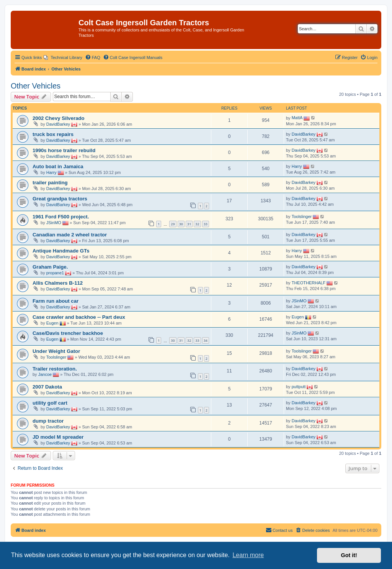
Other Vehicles (36, 86)
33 (206, 224)
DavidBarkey (58, 124)
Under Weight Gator (56, 351)
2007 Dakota (47, 387)
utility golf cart (50, 403)
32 (197, 224)
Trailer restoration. (55, 369)
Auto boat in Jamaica (58, 166)
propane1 (55, 273)
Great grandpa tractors (60, 199)
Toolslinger (302, 216)
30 (181, 224)
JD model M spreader (58, 437)
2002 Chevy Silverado (59, 118)
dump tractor (48, 421)
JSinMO (54, 223)
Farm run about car (56, 301)
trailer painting (50, 183)
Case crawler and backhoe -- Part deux (79, 317)
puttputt (299, 387)
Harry (51, 172)
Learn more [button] (248, 555)
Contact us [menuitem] (279, 530)
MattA (297, 118)
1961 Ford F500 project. (61, 217)
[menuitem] (63, 57)
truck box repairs (53, 134)
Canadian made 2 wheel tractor (70, 235)
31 (189, 224)
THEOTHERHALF (309, 283)
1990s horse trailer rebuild (64, 150)
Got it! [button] (349, 555)
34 (206, 340)
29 (173, 224)
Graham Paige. (50, 267)
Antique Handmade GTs (61, 251)
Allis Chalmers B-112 (58, 283)
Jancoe (45, 374)
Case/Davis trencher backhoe (68, 333)
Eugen (52, 323)
